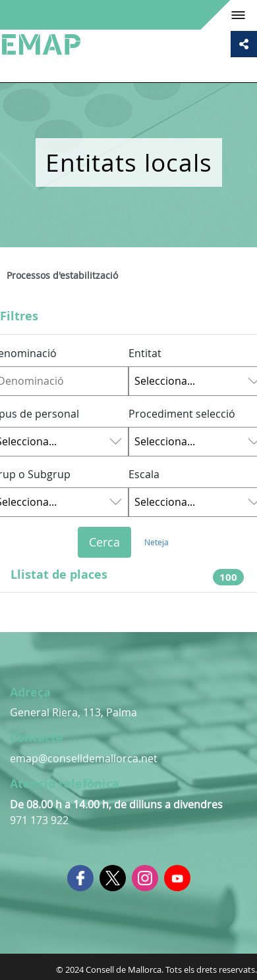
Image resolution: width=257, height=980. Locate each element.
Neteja (157, 542)
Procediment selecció (182, 414)
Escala (144, 474)
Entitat (145, 353)
